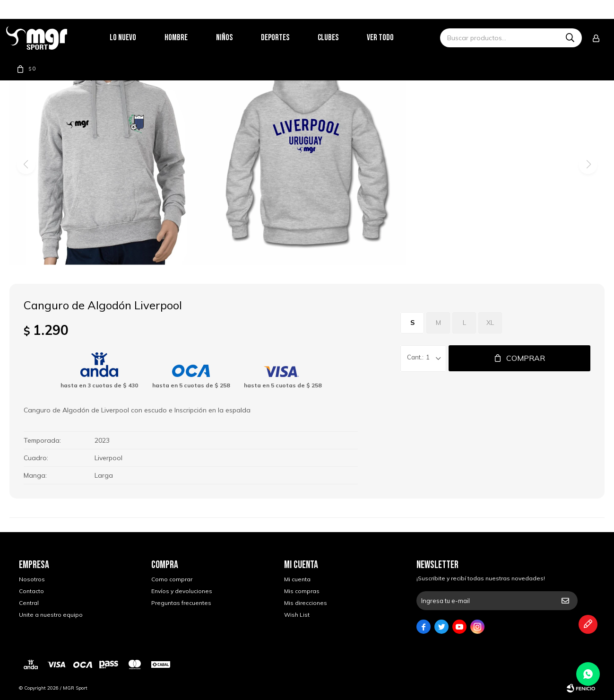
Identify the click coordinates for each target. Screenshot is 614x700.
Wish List (297, 615)
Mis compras (302, 591)
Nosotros (32, 579)
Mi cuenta (297, 579)
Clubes (341, 38)
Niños (237, 38)
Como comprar (172, 579)
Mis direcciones (306, 603)
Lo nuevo (136, 38)
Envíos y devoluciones (182, 591)
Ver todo (393, 38)
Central (29, 603)
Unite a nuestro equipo (51, 615)
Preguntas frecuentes (181, 603)
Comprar (526, 358)
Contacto (31, 591)
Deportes (288, 38)
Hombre (189, 38)
